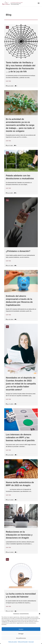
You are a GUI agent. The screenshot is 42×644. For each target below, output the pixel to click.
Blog (7, 27)
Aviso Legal (31, 642)
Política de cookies (13, 642)
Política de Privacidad (23, 642)
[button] (40, 614)
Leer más (8, 81)
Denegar (21, 634)
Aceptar (21, 629)
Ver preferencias (21, 638)
